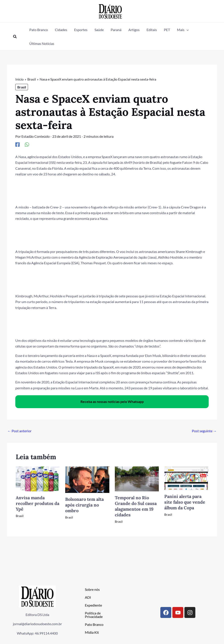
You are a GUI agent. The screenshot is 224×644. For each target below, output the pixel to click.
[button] (15, 37)
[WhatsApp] (27, 144)
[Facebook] (17, 144)
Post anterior (19, 431)
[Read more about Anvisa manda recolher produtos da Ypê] (38, 478)
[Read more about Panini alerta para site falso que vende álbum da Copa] (186, 478)
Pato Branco (94, 624)
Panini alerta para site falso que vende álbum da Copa (185, 502)
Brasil (22, 87)
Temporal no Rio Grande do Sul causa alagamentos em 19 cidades (136, 506)
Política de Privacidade (94, 615)
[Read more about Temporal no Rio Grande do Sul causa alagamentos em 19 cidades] (137, 478)
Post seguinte (204, 431)
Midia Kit (92, 632)
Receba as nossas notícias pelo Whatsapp (112, 401)
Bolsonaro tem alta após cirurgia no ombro (84, 505)
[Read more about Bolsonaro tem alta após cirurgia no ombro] (87, 479)
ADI (88, 597)
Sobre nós (92, 589)
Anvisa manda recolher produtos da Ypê (38, 503)
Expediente (93, 605)
